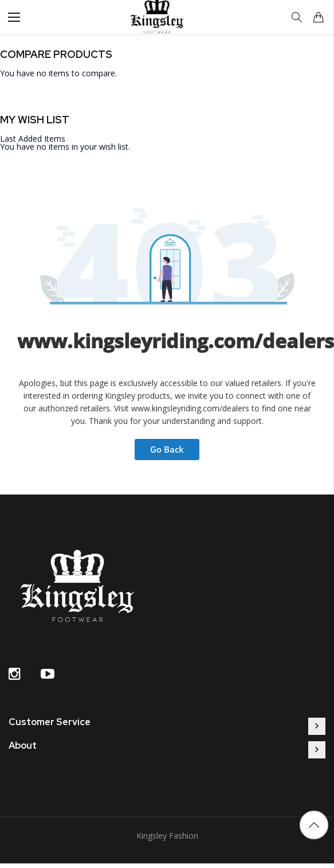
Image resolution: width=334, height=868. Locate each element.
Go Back (167, 449)
